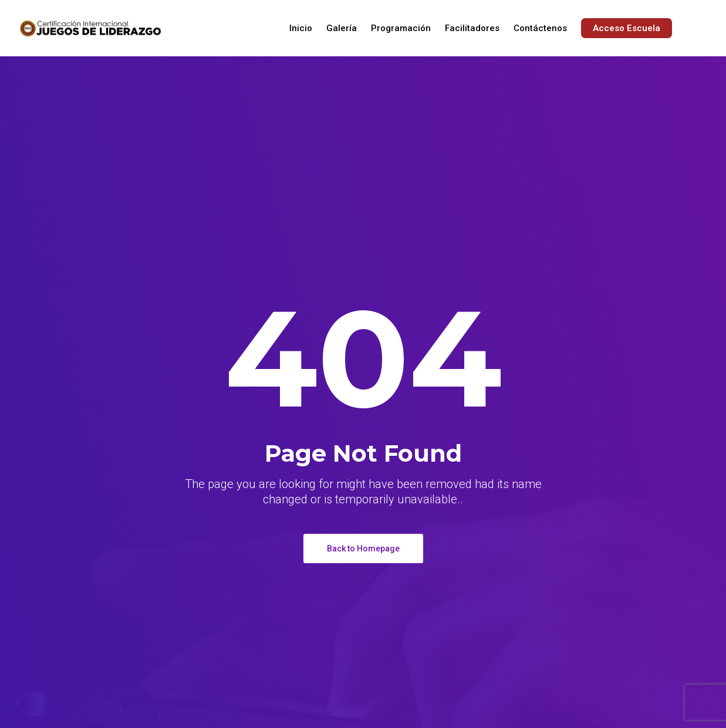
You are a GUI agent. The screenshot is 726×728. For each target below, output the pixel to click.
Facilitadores (472, 28)
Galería (342, 28)
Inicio (301, 28)
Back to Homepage (363, 548)
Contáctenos (540, 28)
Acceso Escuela (627, 28)
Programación (401, 28)
